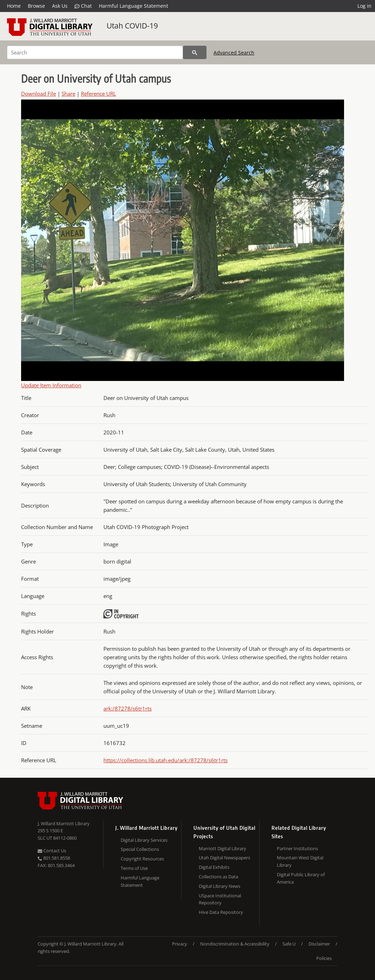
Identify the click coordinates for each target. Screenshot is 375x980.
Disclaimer (319, 944)
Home (14, 6)
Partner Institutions (297, 848)
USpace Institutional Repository (220, 899)
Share (68, 94)
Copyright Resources (142, 859)
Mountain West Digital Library (300, 861)
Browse (36, 6)
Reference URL (98, 94)
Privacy (180, 944)
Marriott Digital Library (223, 848)
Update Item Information (51, 385)
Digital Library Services (144, 840)
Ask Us (60, 6)
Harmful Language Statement (134, 6)
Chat (83, 6)
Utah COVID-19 (132, 26)
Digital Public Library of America (301, 878)
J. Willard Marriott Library (64, 823)
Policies (324, 958)
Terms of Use (134, 868)
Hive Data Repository (221, 912)
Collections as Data (218, 877)
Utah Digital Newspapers (224, 858)
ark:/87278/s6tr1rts (128, 708)
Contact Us (52, 851)
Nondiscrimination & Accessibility (235, 944)
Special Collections (140, 849)
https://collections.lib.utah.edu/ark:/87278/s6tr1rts (166, 760)
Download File (39, 94)
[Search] (95, 52)
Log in (364, 6)
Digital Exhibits (214, 867)
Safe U (289, 944)
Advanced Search (234, 53)
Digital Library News (220, 886)
